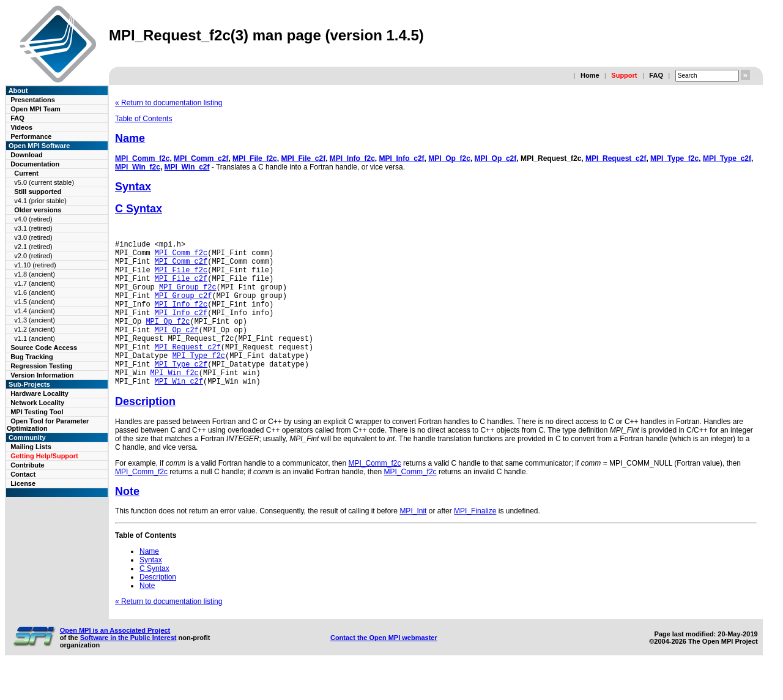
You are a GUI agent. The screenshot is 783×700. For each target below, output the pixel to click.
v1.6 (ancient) (35, 292)
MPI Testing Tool (37, 412)
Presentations (33, 100)
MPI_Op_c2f (496, 158)
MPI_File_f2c (255, 158)
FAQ (656, 75)
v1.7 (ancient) (35, 283)
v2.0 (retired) (33, 256)
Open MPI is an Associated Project (115, 661)
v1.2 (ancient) (35, 329)
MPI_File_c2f (303, 158)
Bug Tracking (32, 357)
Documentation (35, 164)
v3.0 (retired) (33, 237)
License (23, 483)
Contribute (28, 465)
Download (27, 155)
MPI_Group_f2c (188, 298)
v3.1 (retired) (33, 228)
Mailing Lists (31, 447)
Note (127, 523)
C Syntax (139, 209)
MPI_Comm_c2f (201, 158)
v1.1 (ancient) (35, 338)
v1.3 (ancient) (35, 320)
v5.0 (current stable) (44, 182)
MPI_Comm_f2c (142, 158)
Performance (31, 136)
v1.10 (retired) (35, 265)
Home (590, 75)
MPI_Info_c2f (402, 158)
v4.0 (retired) (33, 219)
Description (145, 433)
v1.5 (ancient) (35, 302)
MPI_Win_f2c (138, 167)
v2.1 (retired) (33, 247)
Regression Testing (41, 366)
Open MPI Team (35, 109)
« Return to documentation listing (169, 103)
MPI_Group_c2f (184, 308)
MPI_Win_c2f (187, 167)
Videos (21, 127)
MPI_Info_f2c (352, 158)
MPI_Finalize (475, 542)
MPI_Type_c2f (727, 158)
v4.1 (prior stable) (40, 201)
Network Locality (37, 403)
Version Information (42, 375)
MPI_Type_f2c (674, 158)
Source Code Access (44, 348)
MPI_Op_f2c (449, 158)
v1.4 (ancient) (35, 311)
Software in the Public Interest (128, 669)
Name (130, 138)
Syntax (133, 187)
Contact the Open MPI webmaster (384, 669)
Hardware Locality (39, 393)
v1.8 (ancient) (35, 274)
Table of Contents (143, 119)
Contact (23, 474)
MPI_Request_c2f (616, 158)
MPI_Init (413, 542)
